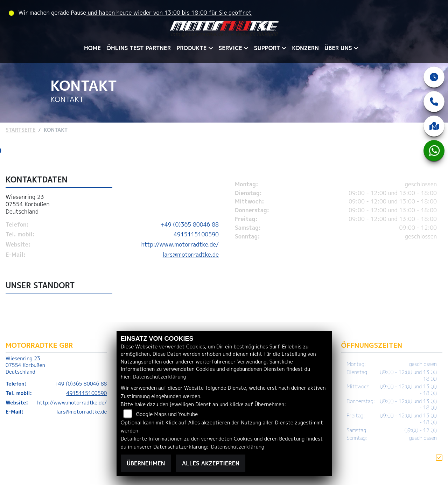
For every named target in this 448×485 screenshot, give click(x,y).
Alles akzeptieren (211, 463)
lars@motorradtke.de (191, 257)
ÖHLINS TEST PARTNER (139, 48)
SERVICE (230, 48)
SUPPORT (267, 48)
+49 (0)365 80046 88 (190, 227)
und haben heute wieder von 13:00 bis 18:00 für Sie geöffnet (169, 13)
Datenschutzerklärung (159, 377)
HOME (92, 48)
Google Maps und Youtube (167, 414)
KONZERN (305, 48)
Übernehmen (146, 463)
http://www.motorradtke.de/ (180, 247)
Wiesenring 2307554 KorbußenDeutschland (28, 207)
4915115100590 (196, 237)
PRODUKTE (191, 48)
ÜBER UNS (338, 48)
